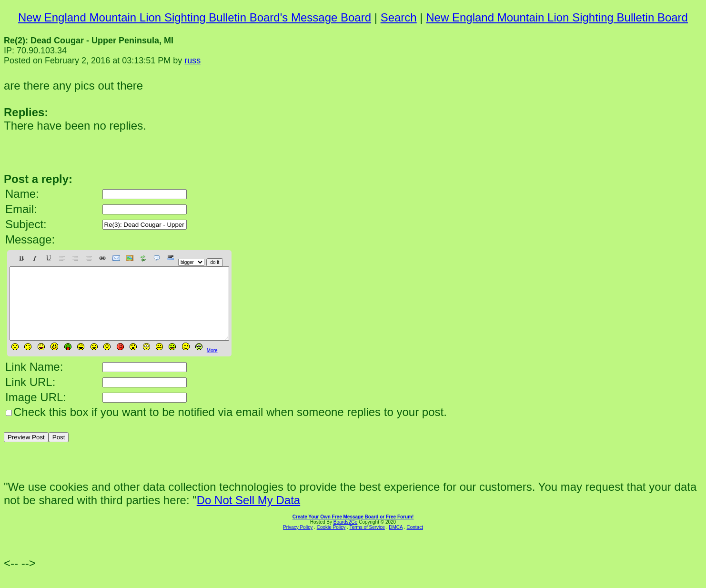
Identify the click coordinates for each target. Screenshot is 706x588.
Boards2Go (346, 536)
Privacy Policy (298, 542)
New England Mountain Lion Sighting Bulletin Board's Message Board (195, 17)
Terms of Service (367, 542)
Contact (414, 542)
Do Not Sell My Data (248, 514)
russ (192, 61)
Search (399, 17)
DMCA (396, 542)
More (212, 365)
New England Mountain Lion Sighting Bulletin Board (557, 17)
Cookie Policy (331, 542)
